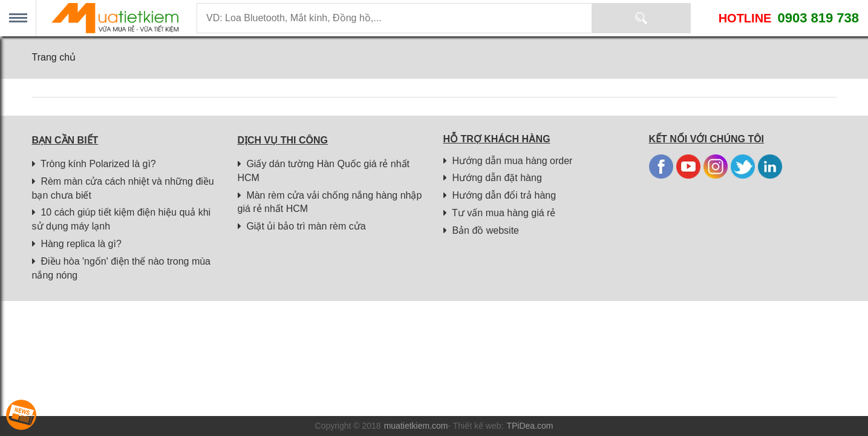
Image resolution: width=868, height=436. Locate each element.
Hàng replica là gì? (77, 244)
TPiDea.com (530, 426)
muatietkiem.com (416, 426)
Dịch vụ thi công (283, 140)
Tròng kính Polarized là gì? (94, 164)
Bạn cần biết (65, 140)
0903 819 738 (818, 18)
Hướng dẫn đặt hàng (493, 178)
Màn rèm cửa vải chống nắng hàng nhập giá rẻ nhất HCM (330, 202)
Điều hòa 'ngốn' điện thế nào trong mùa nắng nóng (122, 268)
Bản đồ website (481, 230)
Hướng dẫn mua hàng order (508, 161)
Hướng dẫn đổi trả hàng (500, 195)
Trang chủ (54, 57)
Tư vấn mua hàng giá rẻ (500, 213)
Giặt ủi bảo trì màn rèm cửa (302, 226)
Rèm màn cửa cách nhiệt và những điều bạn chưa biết (123, 188)
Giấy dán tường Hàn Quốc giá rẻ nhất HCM (324, 171)
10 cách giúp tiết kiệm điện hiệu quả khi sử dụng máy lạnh (122, 219)
